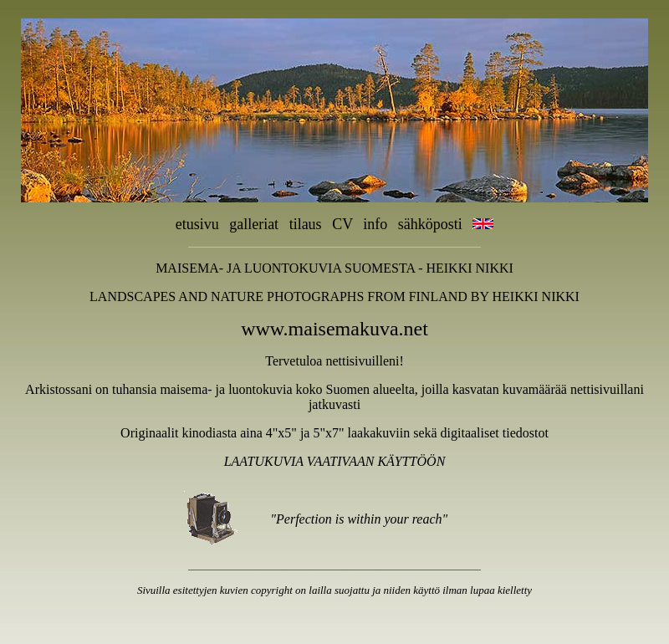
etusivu (197, 224)
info (375, 224)
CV (342, 224)
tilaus (306, 224)
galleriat (254, 224)
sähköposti (436, 224)
